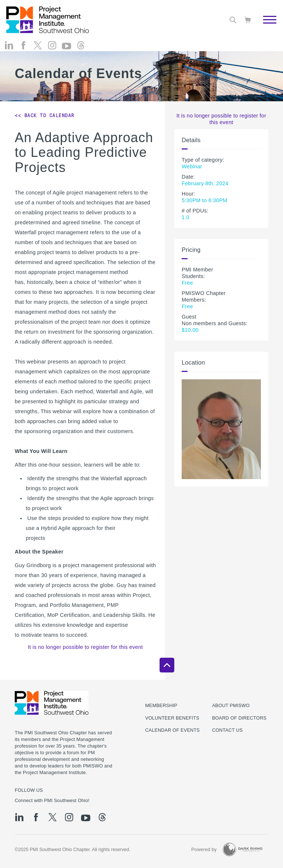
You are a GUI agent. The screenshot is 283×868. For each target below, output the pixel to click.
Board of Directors (239, 718)
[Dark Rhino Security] (242, 849)
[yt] (67, 53)
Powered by (204, 850)
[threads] (81, 52)
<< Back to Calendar (45, 115)
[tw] (38, 52)
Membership (161, 706)
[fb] (23, 52)
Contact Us (227, 730)
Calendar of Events (172, 730)
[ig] (52, 52)
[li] (9, 52)
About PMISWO (231, 706)
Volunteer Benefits (172, 718)
